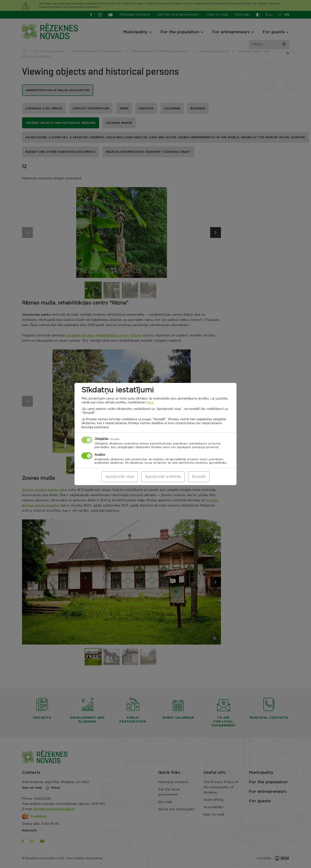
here (150, 403)
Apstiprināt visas (120, 477)
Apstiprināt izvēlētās (163, 477)
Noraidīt (199, 477)
